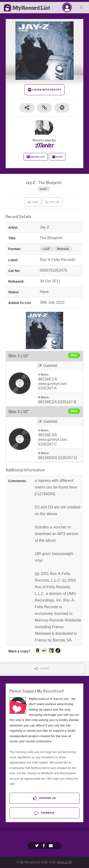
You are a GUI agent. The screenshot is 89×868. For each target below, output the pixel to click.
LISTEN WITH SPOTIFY (44, 90)
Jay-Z (30, 182)
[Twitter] (37, 846)
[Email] (51, 846)
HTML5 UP (64, 862)
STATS (57, 157)
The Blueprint (50, 182)
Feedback (44, 813)
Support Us (44, 798)
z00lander (45, 145)
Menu (81, 7)
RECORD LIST (36, 157)
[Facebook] (44, 846)
